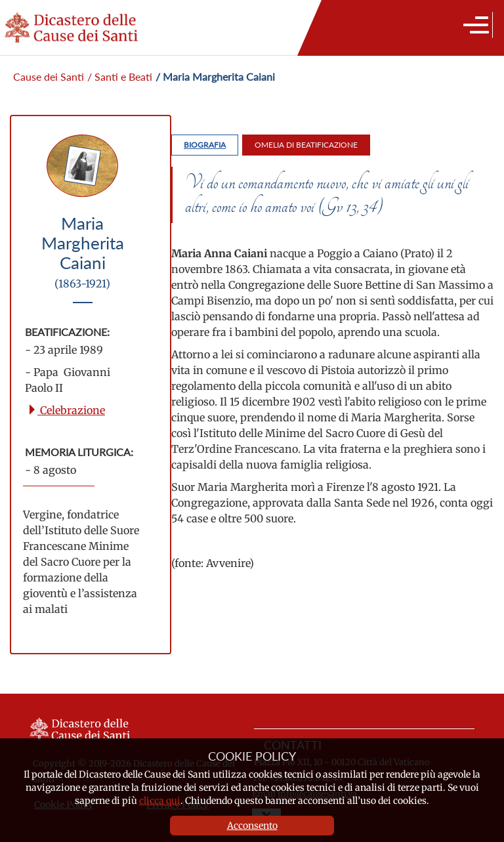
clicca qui (160, 801)
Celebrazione (66, 410)
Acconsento (252, 826)
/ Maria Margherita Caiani (215, 76)
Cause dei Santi (49, 76)
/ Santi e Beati (120, 76)
